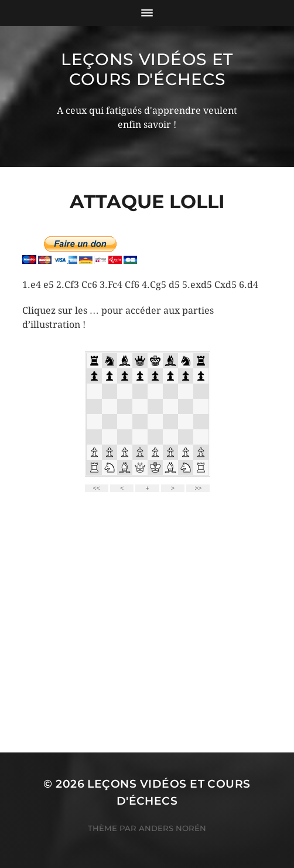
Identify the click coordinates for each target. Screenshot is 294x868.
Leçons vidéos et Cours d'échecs (147, 69)
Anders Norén (172, 828)
